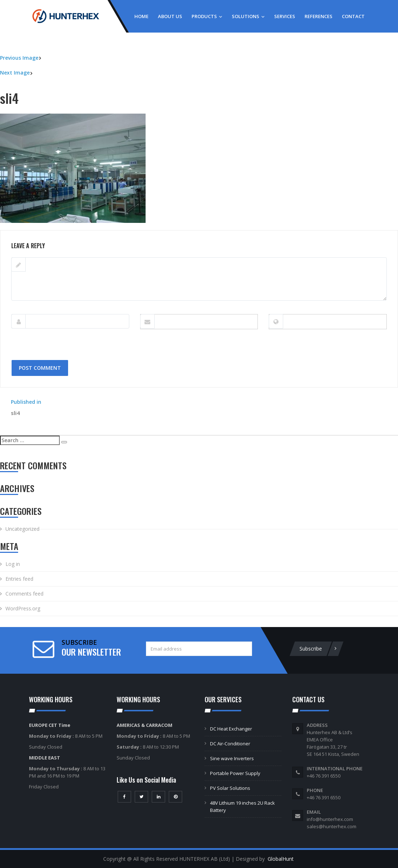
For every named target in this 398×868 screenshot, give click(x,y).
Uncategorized (22, 529)
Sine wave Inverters (232, 758)
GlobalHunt (281, 859)
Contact (353, 16)
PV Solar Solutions (230, 788)
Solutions (248, 16)
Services (285, 16)
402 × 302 (43, 226)
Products (207, 16)
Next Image (15, 73)
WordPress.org (23, 608)
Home (141, 16)
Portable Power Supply (235, 773)
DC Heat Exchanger (231, 729)
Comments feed (24, 594)
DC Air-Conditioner (230, 744)
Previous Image (19, 58)
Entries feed (19, 579)
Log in (13, 564)
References (319, 16)
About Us (170, 16)
